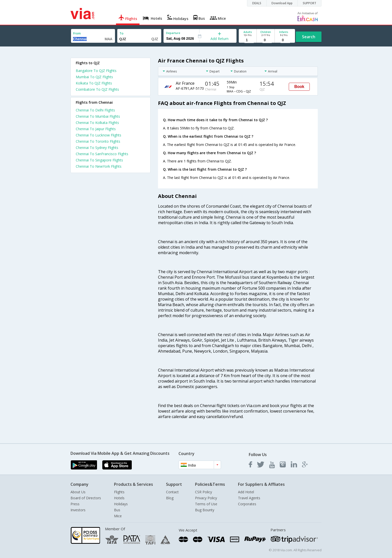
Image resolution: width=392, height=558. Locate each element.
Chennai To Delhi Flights (95, 110)
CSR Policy (203, 492)
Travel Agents (249, 498)
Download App (282, 3)
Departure (173, 33)
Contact (172, 492)
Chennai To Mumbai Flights (98, 116)
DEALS (257, 3)
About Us (78, 492)
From (77, 33)
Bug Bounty (205, 510)
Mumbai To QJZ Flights (94, 77)
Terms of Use (206, 504)
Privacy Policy (206, 498)
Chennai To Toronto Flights (98, 141)
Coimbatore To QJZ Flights (97, 89)
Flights (119, 492)
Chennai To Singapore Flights (99, 160)
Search (309, 37)
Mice (118, 516)
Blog (170, 498)
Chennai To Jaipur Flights (96, 129)
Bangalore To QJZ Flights (96, 71)
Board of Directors (86, 498)
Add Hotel (246, 492)
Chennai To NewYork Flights (99, 166)
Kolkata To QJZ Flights (94, 83)
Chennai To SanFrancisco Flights (102, 154)
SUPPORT (309, 3)
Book (299, 87)
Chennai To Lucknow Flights (98, 135)
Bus (117, 510)
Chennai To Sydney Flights (97, 148)
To (121, 33)
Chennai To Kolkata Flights (97, 123)
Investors (78, 510)
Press (75, 504)
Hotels (119, 498)
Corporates (247, 504)
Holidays (121, 504)
